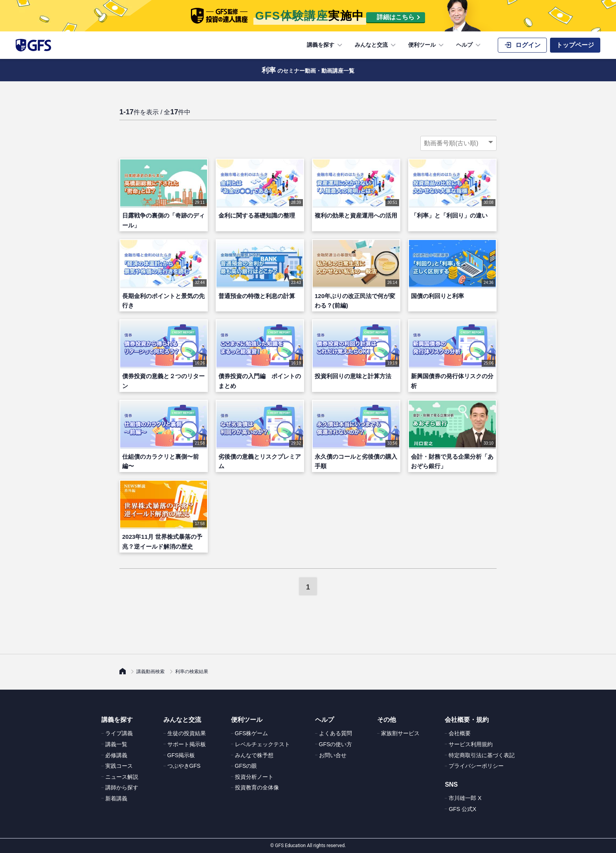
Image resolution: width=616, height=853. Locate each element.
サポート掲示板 (187, 744)
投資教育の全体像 (257, 787)
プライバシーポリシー (476, 766)
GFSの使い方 (336, 744)
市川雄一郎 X (465, 798)
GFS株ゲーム (252, 733)
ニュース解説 (122, 777)
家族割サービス (400, 733)
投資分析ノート (254, 777)
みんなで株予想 (254, 755)
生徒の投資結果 (187, 733)
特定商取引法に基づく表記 (482, 755)
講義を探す (325, 45)
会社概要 (460, 733)
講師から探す (122, 787)
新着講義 (116, 798)
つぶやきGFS (184, 766)
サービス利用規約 (471, 744)
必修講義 (116, 755)
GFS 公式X (462, 809)
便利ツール (427, 45)
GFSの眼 (246, 766)
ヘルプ (469, 45)
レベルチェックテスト (262, 744)
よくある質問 (335, 733)
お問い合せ (333, 755)
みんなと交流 (376, 45)
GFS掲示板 (181, 755)
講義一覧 (116, 744)
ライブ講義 (119, 733)
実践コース (119, 766)
